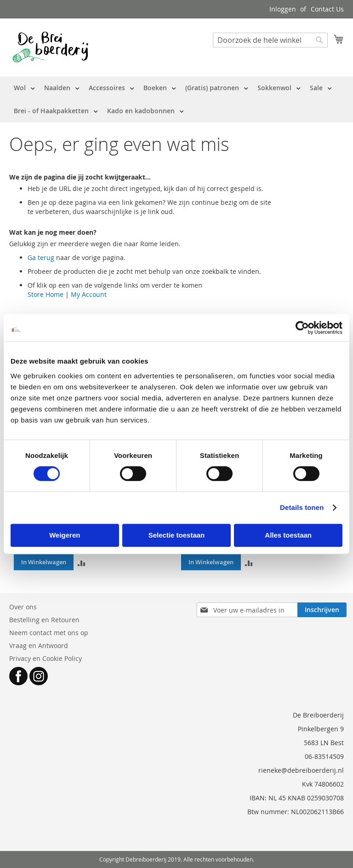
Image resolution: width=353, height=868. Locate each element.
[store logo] (50, 47)
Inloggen (283, 9)
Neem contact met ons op (49, 633)
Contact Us (327, 9)
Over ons (23, 607)
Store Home (46, 294)
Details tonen (302, 507)
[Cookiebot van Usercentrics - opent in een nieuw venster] (302, 328)
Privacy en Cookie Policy (46, 658)
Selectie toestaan (177, 535)
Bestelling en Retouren (44, 620)
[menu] (176, 99)
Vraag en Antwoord (39, 645)
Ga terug (41, 258)
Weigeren (65, 535)
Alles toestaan (288, 535)
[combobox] (270, 40)
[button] (82, 562)
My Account (89, 294)
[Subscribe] (322, 610)
